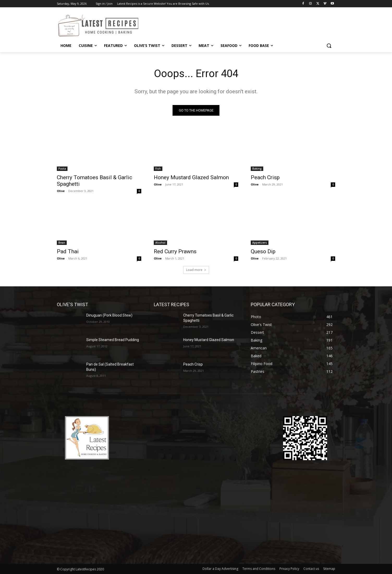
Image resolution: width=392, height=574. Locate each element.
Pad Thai (68, 251)
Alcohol (160, 243)
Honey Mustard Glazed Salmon (191, 177)
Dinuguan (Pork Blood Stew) (109, 315)
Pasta (62, 169)
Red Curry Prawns (175, 251)
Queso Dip (263, 251)
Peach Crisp (265, 177)
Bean (62, 243)
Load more (196, 270)
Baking (257, 169)
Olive (61, 191)
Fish (158, 169)
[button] (329, 46)
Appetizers (260, 243)
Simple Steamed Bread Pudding (113, 340)
